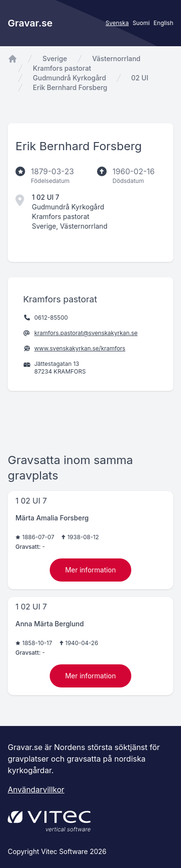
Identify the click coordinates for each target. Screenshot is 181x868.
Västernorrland (116, 58)
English (163, 23)
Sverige (55, 58)
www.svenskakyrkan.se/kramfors (80, 348)
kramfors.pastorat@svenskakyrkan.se (86, 333)
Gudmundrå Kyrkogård (70, 78)
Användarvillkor (36, 790)
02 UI (140, 78)
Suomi (141, 23)
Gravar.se (30, 23)
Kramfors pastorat (62, 68)
